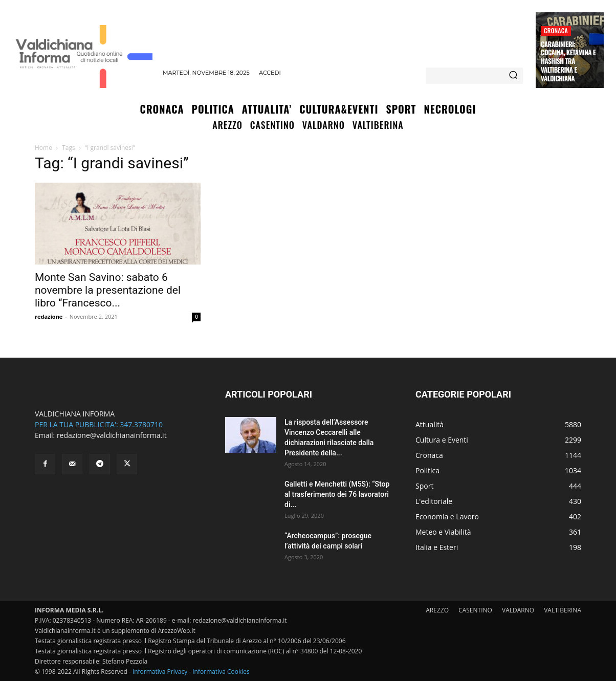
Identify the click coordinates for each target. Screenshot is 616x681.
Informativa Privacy (160, 672)
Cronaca (556, 30)
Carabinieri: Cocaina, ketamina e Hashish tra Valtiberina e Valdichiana (568, 61)
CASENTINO (475, 610)
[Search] (513, 76)
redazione (49, 316)
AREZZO (437, 610)
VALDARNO (518, 610)
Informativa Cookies (221, 672)
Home (43, 148)
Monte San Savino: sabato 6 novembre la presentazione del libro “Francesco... (108, 290)
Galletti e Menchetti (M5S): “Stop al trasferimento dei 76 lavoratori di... (337, 494)
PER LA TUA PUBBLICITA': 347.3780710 (99, 424)
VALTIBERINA (563, 610)
